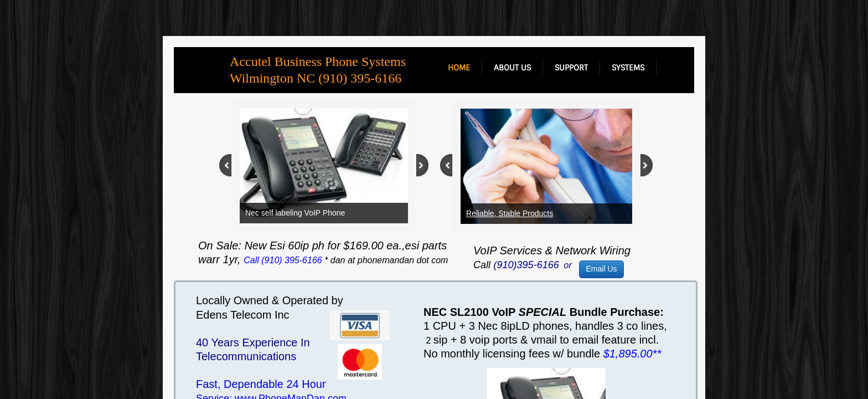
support (571, 68)
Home (459, 68)
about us (512, 68)
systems (628, 68)
